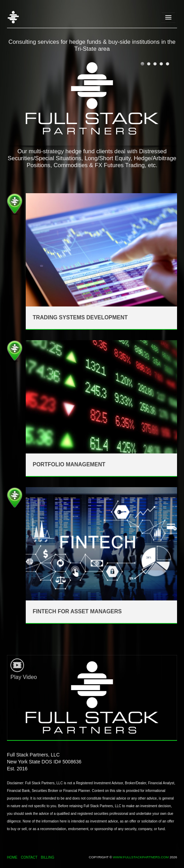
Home (19, 17)
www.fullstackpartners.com (141, 857)
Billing (48, 857)
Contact (29, 857)
